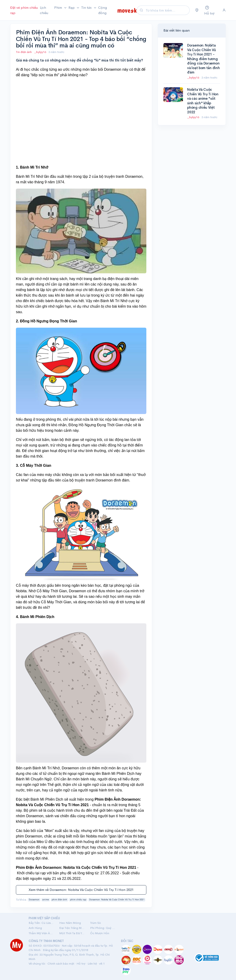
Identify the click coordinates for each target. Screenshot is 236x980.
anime (46, 900)
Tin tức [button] (87, 7)
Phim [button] (59, 7)
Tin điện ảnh (24, 52)
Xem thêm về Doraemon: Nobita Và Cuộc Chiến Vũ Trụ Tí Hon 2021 (81, 890)
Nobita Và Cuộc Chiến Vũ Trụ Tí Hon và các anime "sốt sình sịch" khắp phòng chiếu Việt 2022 (203, 101)
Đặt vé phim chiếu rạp (24, 10)
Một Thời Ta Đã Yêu (72, 933)
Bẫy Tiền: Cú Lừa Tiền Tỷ (41, 923)
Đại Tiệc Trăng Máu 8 (72, 928)
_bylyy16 (40, 52)
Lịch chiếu (44, 10)
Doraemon (34, 900)
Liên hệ (92, 964)
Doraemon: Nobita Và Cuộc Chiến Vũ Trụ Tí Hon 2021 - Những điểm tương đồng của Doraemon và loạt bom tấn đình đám (203, 59)
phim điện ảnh (59, 900)
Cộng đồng (103, 10)
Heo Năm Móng (70, 923)
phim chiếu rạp (78, 900)
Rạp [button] (72, 7)
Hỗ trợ (81, 964)
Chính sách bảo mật (61, 964)
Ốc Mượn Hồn (100, 933)
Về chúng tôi (37, 964)
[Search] (167, 10)
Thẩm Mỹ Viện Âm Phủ (41, 933)
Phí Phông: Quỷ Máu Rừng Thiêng (103, 928)
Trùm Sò (96, 923)
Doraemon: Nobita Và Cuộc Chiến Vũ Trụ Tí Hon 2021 (117, 900)
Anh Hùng (35, 928)
